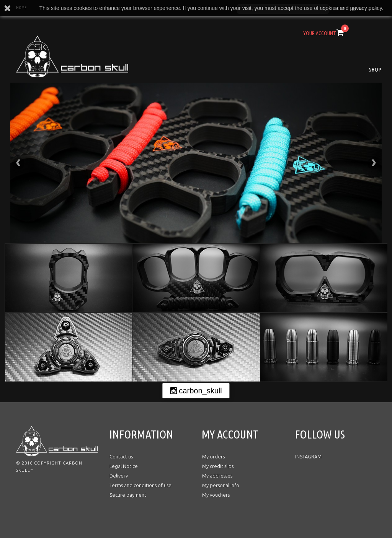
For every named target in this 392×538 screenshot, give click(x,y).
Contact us (121, 456)
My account (230, 434)
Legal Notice (124, 466)
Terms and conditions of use (140, 485)
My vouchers (216, 495)
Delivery (119, 476)
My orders (213, 456)
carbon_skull (200, 391)
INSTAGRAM (308, 456)
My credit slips (218, 466)
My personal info (221, 485)
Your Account (320, 33)
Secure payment (128, 495)
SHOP (375, 70)
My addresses (217, 476)
